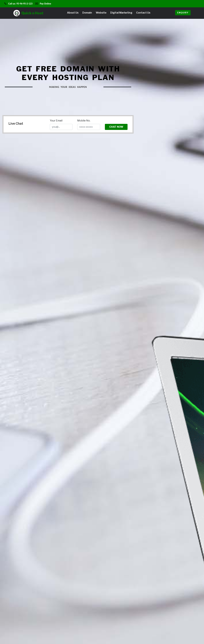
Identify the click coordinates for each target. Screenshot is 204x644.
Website (101, 13)
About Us (73, 13)
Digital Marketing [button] (121, 13)
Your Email (56, 121)
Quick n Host (28, 13)
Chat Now (116, 127)
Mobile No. (84, 121)
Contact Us (143, 13)
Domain (87, 13)
